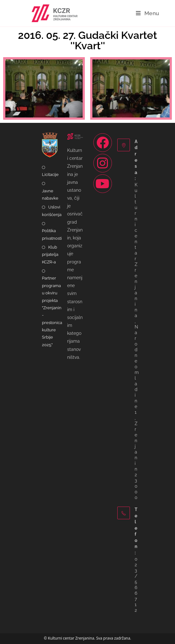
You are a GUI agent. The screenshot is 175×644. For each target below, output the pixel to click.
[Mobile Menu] (148, 13)
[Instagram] (103, 163)
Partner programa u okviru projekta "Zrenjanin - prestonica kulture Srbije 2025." (52, 311)
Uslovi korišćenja (52, 211)
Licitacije (50, 175)
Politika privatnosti (52, 234)
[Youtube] (103, 184)
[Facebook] (103, 143)
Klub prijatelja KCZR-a (50, 255)
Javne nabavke (50, 195)
